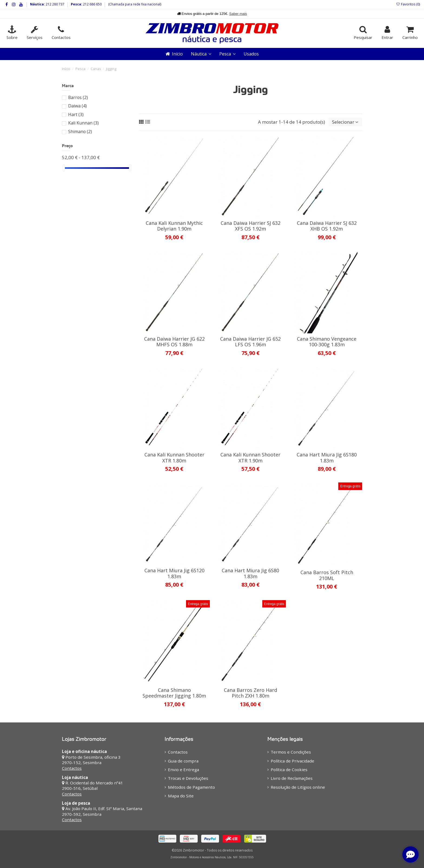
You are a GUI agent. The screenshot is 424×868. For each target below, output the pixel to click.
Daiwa (77, 106)
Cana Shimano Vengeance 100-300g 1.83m (327, 342)
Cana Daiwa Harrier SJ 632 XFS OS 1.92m (251, 226)
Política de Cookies (289, 770)
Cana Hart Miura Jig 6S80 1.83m (250, 573)
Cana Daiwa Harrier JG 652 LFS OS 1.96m (250, 342)
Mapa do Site (181, 796)
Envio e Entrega (183, 770)
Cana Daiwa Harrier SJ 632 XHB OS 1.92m (327, 226)
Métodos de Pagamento (191, 787)
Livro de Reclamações (292, 778)
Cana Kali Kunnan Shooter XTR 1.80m (174, 458)
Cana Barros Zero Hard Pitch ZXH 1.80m (251, 693)
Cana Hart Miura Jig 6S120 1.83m (174, 573)
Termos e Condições (291, 752)
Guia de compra (183, 761)
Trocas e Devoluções (188, 778)
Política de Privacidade (292, 761)
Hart (76, 114)
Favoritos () (408, 4)
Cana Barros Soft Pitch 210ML (327, 575)
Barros (78, 97)
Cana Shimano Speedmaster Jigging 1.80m (174, 693)
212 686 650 (92, 4)
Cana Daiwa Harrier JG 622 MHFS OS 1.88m (174, 342)
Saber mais (238, 14)
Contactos (72, 768)
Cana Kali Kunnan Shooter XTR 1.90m (250, 458)
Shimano (80, 131)
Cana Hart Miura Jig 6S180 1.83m (327, 458)
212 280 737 (55, 4)
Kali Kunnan (83, 123)
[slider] (64, 168)
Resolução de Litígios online (298, 787)
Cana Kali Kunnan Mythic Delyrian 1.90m (174, 226)
